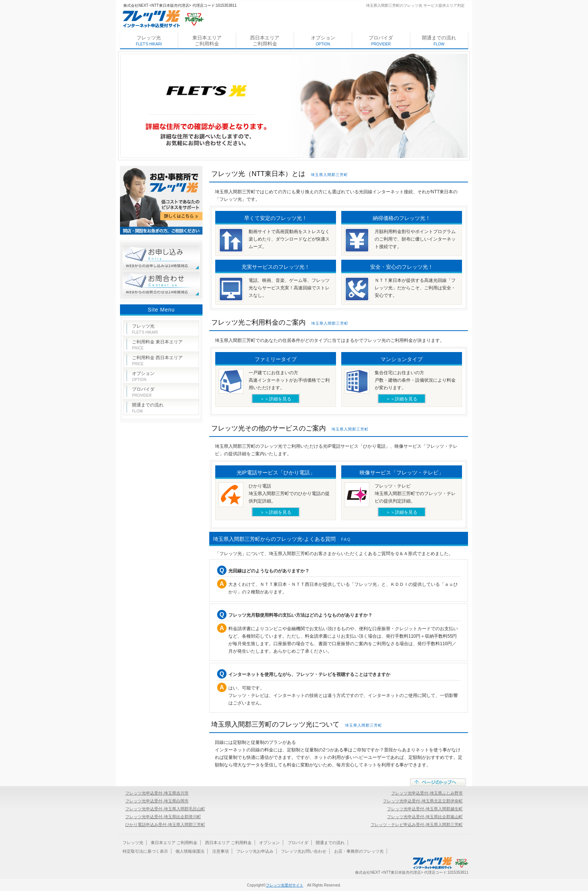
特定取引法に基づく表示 (145, 851)
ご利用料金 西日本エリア (157, 360)
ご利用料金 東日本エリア (157, 345)
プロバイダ (381, 41)
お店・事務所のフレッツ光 (359, 851)
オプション (323, 41)
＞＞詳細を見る (276, 399)
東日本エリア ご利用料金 (207, 41)
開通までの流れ (439, 41)
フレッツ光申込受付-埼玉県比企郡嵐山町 (425, 817)
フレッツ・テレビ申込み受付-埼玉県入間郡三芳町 (417, 825)
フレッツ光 (149, 41)
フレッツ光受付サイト (285, 885)
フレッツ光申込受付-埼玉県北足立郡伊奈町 (423, 801)
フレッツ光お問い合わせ (304, 851)
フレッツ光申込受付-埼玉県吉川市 (157, 793)
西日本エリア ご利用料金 (265, 41)
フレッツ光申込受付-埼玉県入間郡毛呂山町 (165, 809)
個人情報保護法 (190, 851)
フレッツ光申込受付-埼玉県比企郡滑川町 (163, 817)
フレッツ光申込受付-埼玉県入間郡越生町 (425, 809)
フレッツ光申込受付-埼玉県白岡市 (157, 801)
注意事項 (220, 851)
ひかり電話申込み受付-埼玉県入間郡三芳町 (165, 825)
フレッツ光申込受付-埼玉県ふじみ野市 (427, 793)
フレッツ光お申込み (255, 851)
